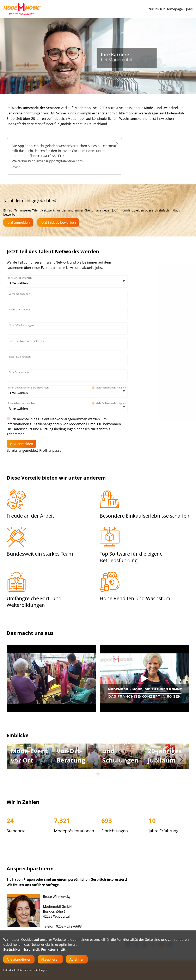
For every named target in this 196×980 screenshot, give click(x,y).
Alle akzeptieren (19, 959)
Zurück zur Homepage (166, 9)
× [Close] (117, 143)
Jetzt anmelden (18, 222)
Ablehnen (77, 959)
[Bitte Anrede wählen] (29, 283)
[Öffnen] (124, 281)
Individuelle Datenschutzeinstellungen (25, 970)
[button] (15, 759)
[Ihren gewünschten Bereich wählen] (29, 393)
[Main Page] (22, 9)
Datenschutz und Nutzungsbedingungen (44, 429)
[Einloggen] (22, 444)
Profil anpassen (51, 450)
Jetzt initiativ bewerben (58, 222)
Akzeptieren (50, 959)
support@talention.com (64, 161)
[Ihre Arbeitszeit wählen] (29, 409)
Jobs (189, 9)
